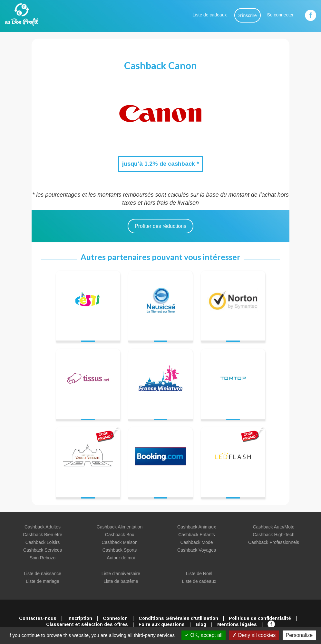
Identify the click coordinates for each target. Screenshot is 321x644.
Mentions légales (237, 624)
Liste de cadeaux (210, 15)
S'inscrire (247, 15)
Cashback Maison (119, 542)
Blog (201, 624)
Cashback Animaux (197, 527)
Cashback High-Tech (273, 535)
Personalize (299, 635)
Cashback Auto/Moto (273, 527)
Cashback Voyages (197, 550)
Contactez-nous (38, 618)
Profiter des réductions (160, 226)
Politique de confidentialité (260, 618)
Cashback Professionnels (274, 542)
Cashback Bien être (43, 535)
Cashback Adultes (43, 527)
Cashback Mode (196, 542)
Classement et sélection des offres (87, 624)
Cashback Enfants (197, 535)
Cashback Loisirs (43, 542)
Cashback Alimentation (120, 527)
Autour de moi (121, 558)
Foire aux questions (162, 624)
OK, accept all (204, 635)
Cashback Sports (120, 550)
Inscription (80, 618)
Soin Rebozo (43, 558)
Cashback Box (120, 535)
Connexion (115, 618)
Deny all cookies (254, 635)
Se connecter (281, 15)
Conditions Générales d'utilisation (178, 618)
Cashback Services (43, 550)
